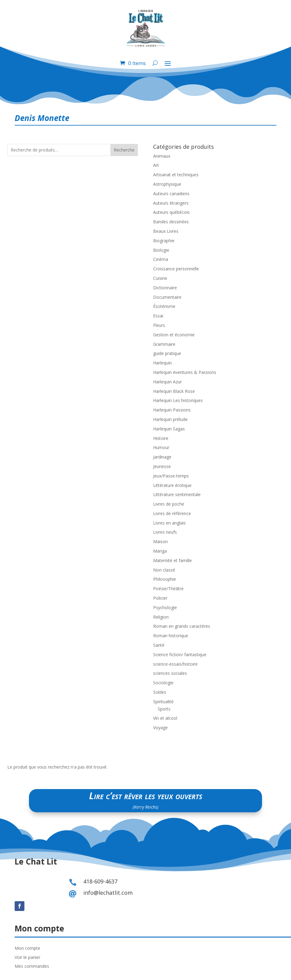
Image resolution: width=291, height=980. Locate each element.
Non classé (164, 570)
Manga (160, 551)
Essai (158, 316)
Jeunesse (162, 466)
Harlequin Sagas (169, 429)
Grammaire (164, 344)
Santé (159, 645)
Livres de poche (169, 504)
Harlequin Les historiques (178, 400)
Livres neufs (165, 532)
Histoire (161, 438)
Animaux (162, 156)
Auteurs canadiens (171, 194)
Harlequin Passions (172, 410)
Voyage (160, 728)
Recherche (124, 150)
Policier (160, 598)
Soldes (160, 692)
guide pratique (167, 353)
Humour (161, 447)
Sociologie (163, 683)
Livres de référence (172, 513)
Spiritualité (163, 702)
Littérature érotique (172, 485)
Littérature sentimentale (177, 494)
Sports (164, 709)
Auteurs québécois (171, 212)
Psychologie (165, 607)
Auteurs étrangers (171, 203)
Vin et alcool (165, 718)
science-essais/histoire (175, 664)
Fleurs (159, 325)
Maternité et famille (172, 560)
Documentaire (167, 297)
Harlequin (162, 363)
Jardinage (162, 457)
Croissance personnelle (176, 269)
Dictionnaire (165, 288)
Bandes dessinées (171, 222)
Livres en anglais (169, 523)
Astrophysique (167, 184)
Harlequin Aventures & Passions (185, 372)
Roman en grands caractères (182, 626)
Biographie (164, 241)
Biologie (161, 250)
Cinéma (161, 259)
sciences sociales (170, 673)
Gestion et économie (174, 335)
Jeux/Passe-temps (171, 476)
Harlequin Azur (167, 382)
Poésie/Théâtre (168, 589)
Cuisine (160, 278)
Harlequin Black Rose (174, 391)
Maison (160, 541)
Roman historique (171, 636)
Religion (161, 617)
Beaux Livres (166, 231)
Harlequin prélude (170, 419)
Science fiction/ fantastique (180, 655)
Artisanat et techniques (176, 175)
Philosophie (165, 579)
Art (156, 165)
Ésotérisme (164, 306)
